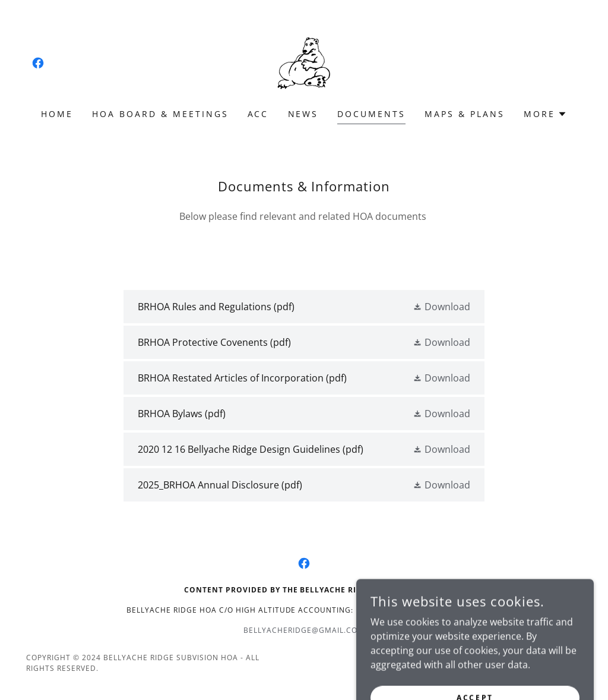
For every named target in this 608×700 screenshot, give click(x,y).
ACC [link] (258, 114)
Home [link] (57, 114)
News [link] (303, 114)
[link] (38, 63)
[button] (545, 114)
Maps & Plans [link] (465, 114)
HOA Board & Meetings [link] (160, 114)
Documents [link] (371, 114)
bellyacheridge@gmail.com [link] (304, 630)
